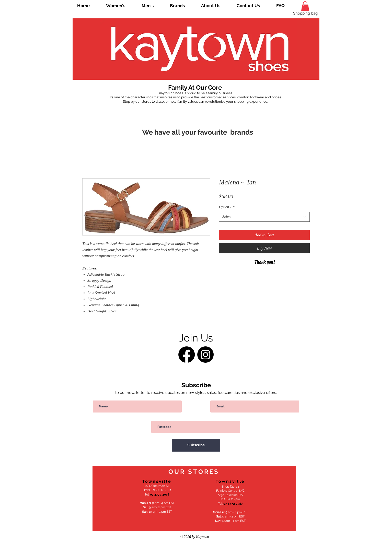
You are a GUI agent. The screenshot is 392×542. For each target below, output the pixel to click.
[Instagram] (205, 355)
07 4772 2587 (233, 504)
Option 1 (227, 207)
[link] (305, 6)
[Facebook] (187, 355)
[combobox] (264, 217)
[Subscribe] (196, 445)
